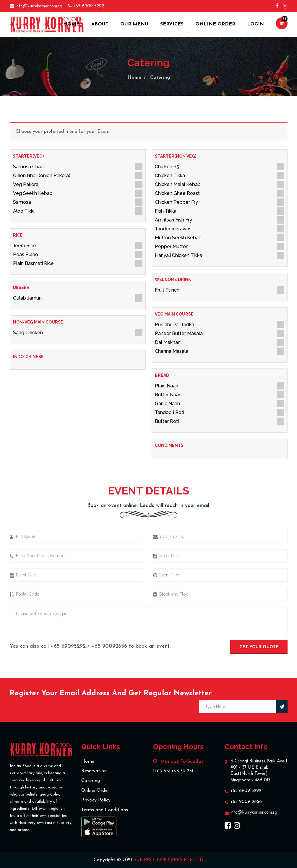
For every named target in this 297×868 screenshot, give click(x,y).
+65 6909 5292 (246, 791)
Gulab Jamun (78, 298)
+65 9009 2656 (246, 802)
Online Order (215, 24)
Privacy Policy (96, 800)
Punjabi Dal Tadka (220, 325)
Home (71, 24)
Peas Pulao (78, 254)
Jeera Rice (78, 246)
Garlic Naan (220, 404)
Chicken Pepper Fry (220, 202)
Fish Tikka (220, 211)
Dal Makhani (220, 342)
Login (255, 24)
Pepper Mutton (220, 247)
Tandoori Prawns (220, 229)
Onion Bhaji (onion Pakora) (78, 176)
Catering (160, 77)
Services (172, 24)
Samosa (78, 202)
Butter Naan (220, 395)
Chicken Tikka (220, 176)
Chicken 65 (220, 167)
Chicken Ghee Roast (220, 193)
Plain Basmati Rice (78, 263)
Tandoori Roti (220, 412)
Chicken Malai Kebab (220, 184)
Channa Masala (220, 351)
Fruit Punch (220, 290)
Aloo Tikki (78, 211)
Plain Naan (220, 386)
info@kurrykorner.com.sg (254, 813)
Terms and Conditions (105, 810)
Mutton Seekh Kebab (220, 238)
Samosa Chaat (78, 167)
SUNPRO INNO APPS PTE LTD (168, 860)
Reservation (94, 771)
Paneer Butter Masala (220, 333)
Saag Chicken (78, 333)
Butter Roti (220, 421)
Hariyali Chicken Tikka (220, 255)
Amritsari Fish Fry (220, 220)
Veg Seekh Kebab (78, 193)
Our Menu (134, 24)
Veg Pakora (78, 184)
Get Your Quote (259, 647)
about (100, 24)
